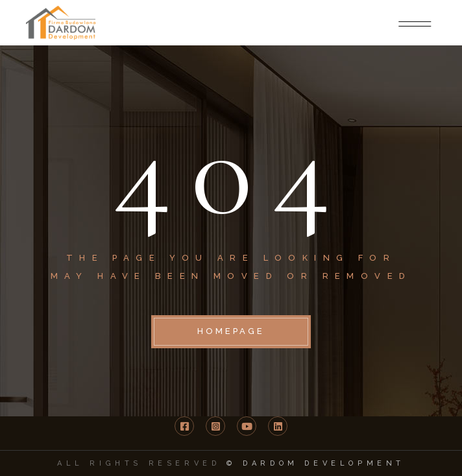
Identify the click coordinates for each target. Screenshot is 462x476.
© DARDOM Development (316, 463)
